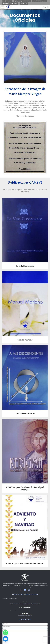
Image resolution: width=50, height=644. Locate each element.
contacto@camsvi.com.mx (22, 1)
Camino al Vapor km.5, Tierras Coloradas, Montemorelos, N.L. (25, 604)
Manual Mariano (25, 339)
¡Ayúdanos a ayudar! (40, 1)
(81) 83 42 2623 (7, 1)
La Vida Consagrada (25, 266)
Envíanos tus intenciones (10, 3)
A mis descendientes (25, 413)
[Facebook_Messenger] (5, 639)
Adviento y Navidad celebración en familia (25, 562)
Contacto (24, 3)
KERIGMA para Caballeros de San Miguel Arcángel (25, 487)
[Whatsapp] (5, 633)
